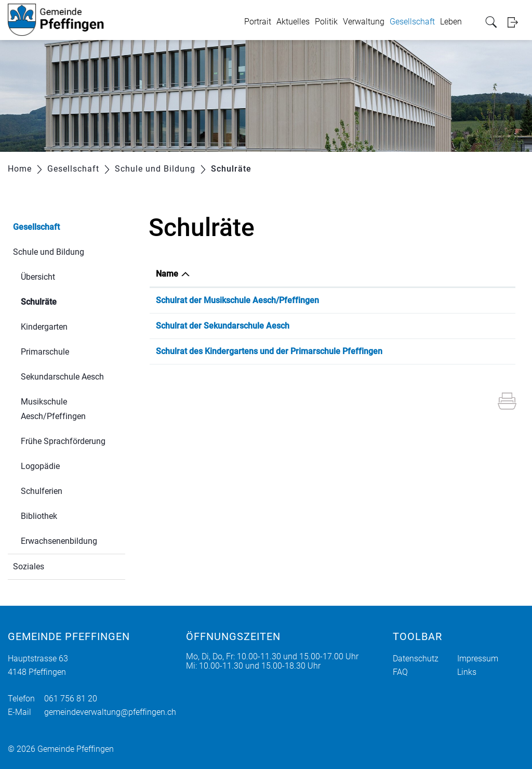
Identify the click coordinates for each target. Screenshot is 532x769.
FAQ (400, 672)
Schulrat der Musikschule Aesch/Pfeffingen (237, 300)
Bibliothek (39, 516)
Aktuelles (293, 22)
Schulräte (63, 301)
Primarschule (45, 352)
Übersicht (38, 277)
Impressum (478, 659)
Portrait (258, 22)
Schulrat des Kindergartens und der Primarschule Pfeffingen (269, 351)
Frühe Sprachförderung (63, 441)
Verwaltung (364, 22)
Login (516, 22)
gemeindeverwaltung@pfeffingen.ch (110, 712)
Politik (326, 22)
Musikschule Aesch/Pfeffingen (53, 409)
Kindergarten (44, 327)
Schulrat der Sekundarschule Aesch (223, 326)
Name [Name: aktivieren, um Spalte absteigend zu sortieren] (167, 274)
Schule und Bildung (49, 252)
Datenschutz (416, 659)
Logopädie (40, 466)
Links (467, 672)
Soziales (29, 566)
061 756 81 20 (71, 699)
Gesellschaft (412, 22)
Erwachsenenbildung (59, 541)
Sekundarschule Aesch (62, 377)
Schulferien (42, 491)
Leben (451, 22)
